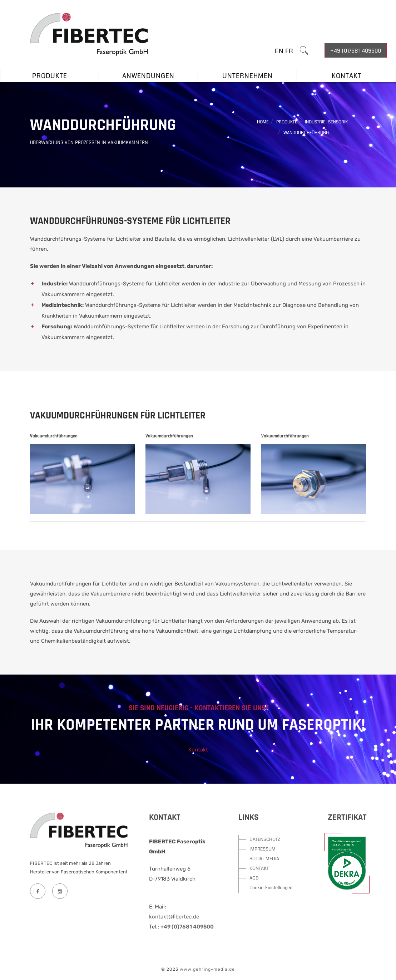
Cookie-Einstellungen (271, 888)
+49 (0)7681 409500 (356, 51)
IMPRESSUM (263, 849)
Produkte (50, 76)
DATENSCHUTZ (265, 839)
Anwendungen (148, 76)
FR (289, 51)
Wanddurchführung (306, 133)
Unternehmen (248, 76)
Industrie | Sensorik (326, 122)
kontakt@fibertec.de (174, 917)
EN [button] (279, 51)
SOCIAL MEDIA (264, 859)
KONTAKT (259, 868)
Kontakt (346, 76)
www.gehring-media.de (207, 969)
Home (263, 122)
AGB (254, 878)
